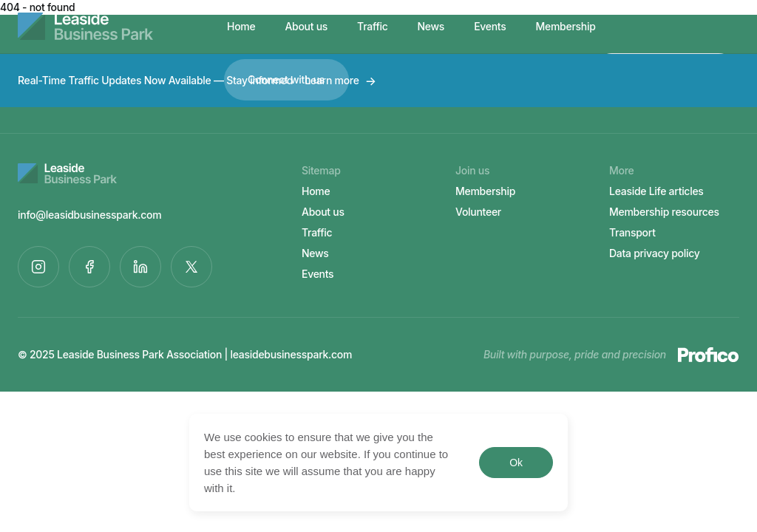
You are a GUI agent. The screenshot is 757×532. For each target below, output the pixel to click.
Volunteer (478, 212)
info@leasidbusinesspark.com (89, 215)
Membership (566, 26)
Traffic (372, 26)
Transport (632, 232)
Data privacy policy (655, 253)
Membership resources (664, 212)
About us (306, 26)
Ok (516, 463)
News (431, 26)
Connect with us (286, 79)
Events (490, 26)
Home (241, 26)
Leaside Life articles (656, 191)
